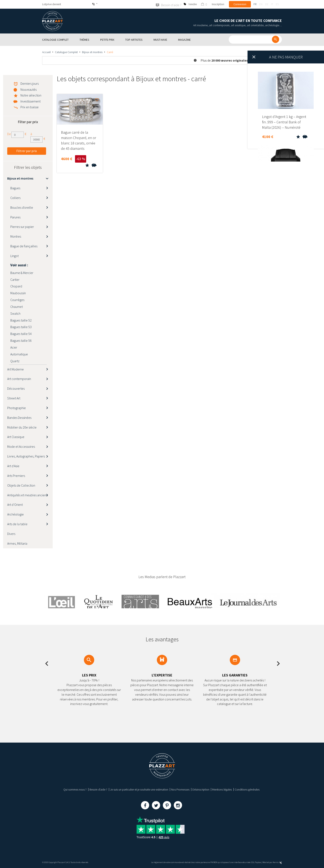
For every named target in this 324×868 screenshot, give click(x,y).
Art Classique (16, 437)
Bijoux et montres (92, 52)
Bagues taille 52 (21, 320)
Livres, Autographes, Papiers (26, 456)
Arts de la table (17, 524)
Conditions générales (247, 789)
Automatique (19, 354)
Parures (15, 217)
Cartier (15, 279)
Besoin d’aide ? (98, 789)
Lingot (14, 256)
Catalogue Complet (66, 52)
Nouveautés (29, 89)
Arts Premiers (16, 475)
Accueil (46, 52)
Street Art (14, 398)
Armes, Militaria (17, 543)
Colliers (15, 198)
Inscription (218, 4)
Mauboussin (18, 293)
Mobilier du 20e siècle (22, 427)
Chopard (16, 286)
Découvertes (16, 388)
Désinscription (201, 789)
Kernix (277, 862)
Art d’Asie (13, 466)
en (261, 4)
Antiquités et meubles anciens (27, 495)
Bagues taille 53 (21, 327)
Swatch (15, 313)
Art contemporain (19, 379)
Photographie (17, 408)
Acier (14, 347)
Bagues (15, 188)
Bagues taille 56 (21, 340)
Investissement (30, 101)
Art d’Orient (15, 505)
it (272, 4)
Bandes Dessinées (19, 417)
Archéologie (15, 514)
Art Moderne (15, 369)
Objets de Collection (21, 485)
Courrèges (17, 300)
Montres (16, 236)
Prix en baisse (30, 107)
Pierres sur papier (22, 227)
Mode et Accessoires (21, 447)
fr (255, 4)
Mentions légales (222, 789)
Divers (11, 533)
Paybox (258, 862)
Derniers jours (30, 83)
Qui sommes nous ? (75, 789)
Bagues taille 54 (21, 334)
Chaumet (17, 306)
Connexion (240, 4)
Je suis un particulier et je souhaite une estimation (139, 789)
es (277, 4)
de (267, 4)
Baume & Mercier (22, 273)
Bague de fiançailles (24, 246)
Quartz (15, 361)
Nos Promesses (180, 789)
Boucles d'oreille (22, 207)
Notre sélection (31, 95)
